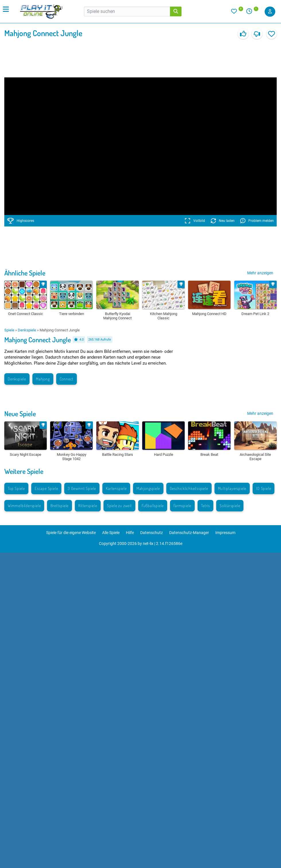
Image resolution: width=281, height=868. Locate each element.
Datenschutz (152, 533)
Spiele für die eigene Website (71, 533)
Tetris (205, 506)
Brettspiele (59, 506)
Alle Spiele (111, 533)
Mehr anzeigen (260, 273)
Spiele (9, 330)
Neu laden (223, 221)
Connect (67, 379)
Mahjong (43, 379)
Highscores (21, 221)
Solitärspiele (230, 506)
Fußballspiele (153, 506)
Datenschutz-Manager (189, 533)
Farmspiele (182, 506)
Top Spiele (16, 488)
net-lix (148, 544)
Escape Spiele (46, 488)
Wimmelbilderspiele (24, 506)
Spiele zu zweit (119, 506)
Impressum (225, 533)
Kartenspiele (116, 488)
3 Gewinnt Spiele (82, 488)
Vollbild (195, 221)
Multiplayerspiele (232, 488)
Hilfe (130, 533)
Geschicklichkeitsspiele (189, 488)
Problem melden (257, 221)
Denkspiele (27, 330)
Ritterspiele (88, 506)
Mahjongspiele (148, 488)
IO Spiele (264, 488)
